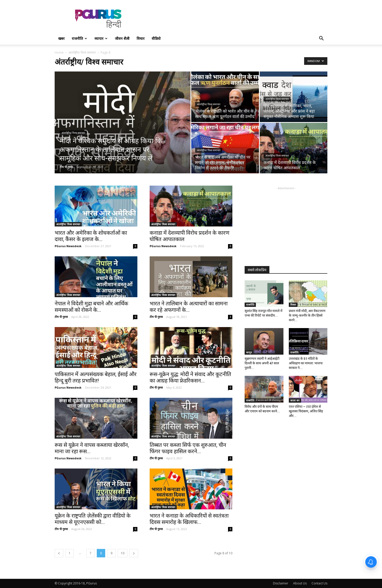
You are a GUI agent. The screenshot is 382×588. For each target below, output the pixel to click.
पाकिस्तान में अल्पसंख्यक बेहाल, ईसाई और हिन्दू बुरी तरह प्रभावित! (96, 377)
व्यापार (101, 38)
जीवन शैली (122, 38)
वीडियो (156, 38)
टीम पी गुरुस (66, 167)
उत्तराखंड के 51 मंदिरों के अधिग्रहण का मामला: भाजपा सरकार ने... (306, 363)
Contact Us (319, 583)
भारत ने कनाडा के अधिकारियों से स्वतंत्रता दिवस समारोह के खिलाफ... (189, 519)
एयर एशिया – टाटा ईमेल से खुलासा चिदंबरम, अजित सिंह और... (306, 411)
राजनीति (79, 38)
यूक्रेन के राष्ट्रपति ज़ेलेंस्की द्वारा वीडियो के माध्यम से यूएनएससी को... (93, 519)
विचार (141, 38)
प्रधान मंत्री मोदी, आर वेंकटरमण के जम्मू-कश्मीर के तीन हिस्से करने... (307, 315)
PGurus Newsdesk (68, 246)
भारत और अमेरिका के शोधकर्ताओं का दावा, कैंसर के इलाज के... (91, 236)
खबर (61, 38)
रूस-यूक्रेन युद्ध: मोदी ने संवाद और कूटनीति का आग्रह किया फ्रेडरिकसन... (190, 377)
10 (123, 553)
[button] (321, 39)
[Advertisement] (234, 19)
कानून (249, 352)
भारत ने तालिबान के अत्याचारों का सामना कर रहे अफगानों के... (189, 307)
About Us (300, 583)
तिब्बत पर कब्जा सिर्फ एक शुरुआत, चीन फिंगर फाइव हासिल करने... (188, 448)
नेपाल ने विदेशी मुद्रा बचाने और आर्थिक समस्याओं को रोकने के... (91, 307)
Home (59, 52)
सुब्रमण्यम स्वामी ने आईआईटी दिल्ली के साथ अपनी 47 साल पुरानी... (262, 363)
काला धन (295, 400)
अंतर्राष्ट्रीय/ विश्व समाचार (82, 52)
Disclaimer (281, 583)
